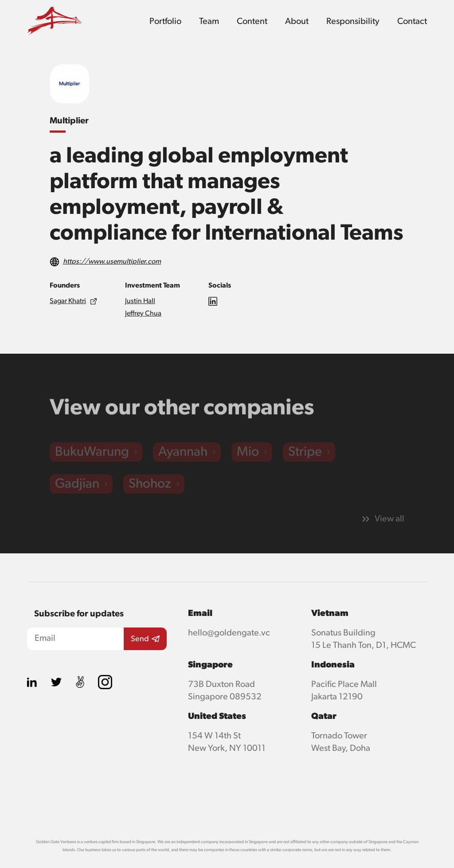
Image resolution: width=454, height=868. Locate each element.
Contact (412, 21)
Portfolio (165, 21)
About (297, 21)
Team (209, 21)
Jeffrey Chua (143, 314)
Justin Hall (140, 301)
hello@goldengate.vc (229, 633)
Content (252, 21)
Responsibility (353, 21)
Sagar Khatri (68, 301)
